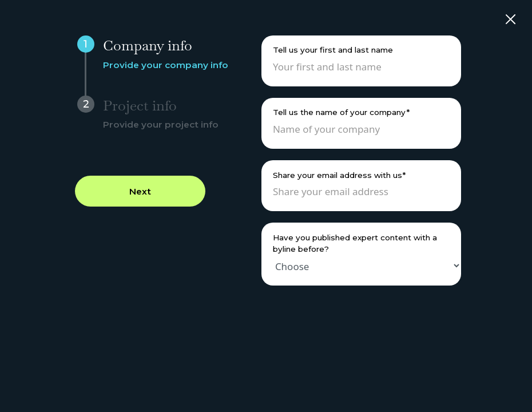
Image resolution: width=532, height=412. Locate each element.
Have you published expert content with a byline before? (355, 243)
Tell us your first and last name (333, 50)
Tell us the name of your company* (341, 112)
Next (140, 191)
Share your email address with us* (339, 175)
